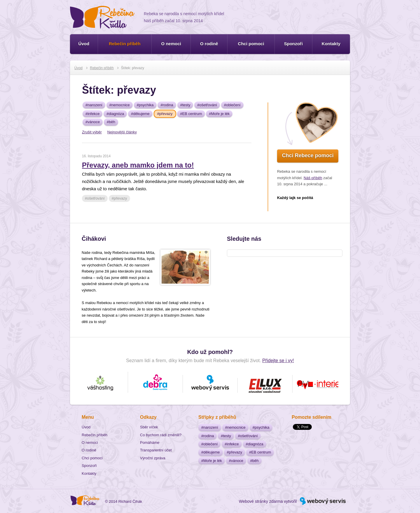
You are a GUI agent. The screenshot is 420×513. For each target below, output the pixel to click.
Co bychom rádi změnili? (161, 435)
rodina (168, 105)
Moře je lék (220, 114)
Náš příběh (313, 178)
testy (186, 105)
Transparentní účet (156, 450)
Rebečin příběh (125, 44)
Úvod (84, 44)
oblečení (233, 105)
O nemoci (171, 44)
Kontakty (331, 44)
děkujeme (141, 114)
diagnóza (117, 114)
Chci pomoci (251, 44)
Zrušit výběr (92, 132)
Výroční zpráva (153, 458)
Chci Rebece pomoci (308, 156)
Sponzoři (293, 44)
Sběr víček (149, 427)
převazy (166, 114)
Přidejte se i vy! (278, 361)
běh (112, 122)
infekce (93, 114)
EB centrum (192, 114)
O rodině (209, 44)
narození (95, 105)
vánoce (94, 122)
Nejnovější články (122, 132)
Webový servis (334, 498)
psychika (146, 105)
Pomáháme (150, 443)
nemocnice (121, 105)
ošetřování (208, 105)
